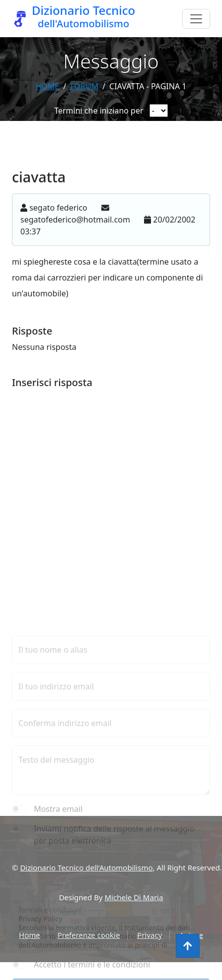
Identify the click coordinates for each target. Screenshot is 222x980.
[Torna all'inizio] (188, 946)
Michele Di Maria (134, 897)
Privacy (149, 935)
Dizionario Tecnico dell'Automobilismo (86, 867)
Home (47, 86)
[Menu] (196, 19)
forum (84, 86)
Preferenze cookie (89, 935)
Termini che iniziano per (99, 111)
